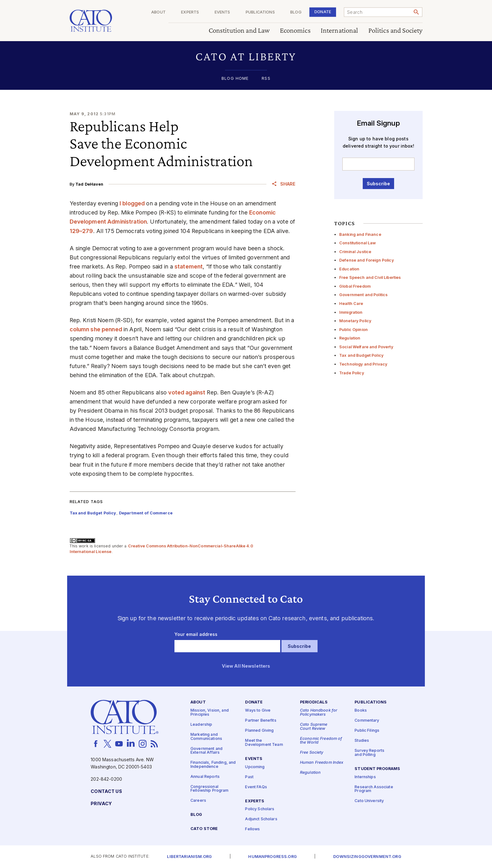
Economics (295, 31)
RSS (266, 79)
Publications (260, 12)
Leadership (201, 725)
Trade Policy (352, 373)
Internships (365, 777)
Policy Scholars (260, 809)
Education (349, 269)
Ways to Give (258, 711)
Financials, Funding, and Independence (213, 765)
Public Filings (367, 731)
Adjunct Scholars (261, 819)
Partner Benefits (261, 721)
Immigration (351, 312)
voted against (187, 392)
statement (189, 266)
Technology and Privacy (363, 364)
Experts (190, 12)
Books (361, 711)
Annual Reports (205, 777)
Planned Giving (259, 731)
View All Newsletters (246, 666)
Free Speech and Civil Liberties (370, 277)
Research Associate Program (374, 789)
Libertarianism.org (189, 857)
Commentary (367, 721)
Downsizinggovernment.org (367, 857)
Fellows (252, 830)
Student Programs (377, 769)
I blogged (132, 203)
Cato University (369, 801)
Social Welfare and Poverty (366, 347)
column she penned (96, 329)
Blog (296, 12)
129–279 (81, 231)
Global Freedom (355, 286)
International (340, 31)
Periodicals (314, 703)
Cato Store (204, 829)
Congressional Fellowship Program (210, 789)
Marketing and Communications (206, 737)
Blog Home (235, 79)
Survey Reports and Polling (369, 753)
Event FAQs (256, 787)
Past (249, 777)
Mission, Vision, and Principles (210, 713)
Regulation (350, 338)
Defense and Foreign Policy (366, 260)
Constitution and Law (239, 31)
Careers (198, 801)
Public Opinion (353, 330)
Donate (323, 12)
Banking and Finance (360, 234)
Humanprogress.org (272, 857)
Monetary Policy (355, 321)
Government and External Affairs (206, 751)
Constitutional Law (358, 243)
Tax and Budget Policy (361, 355)
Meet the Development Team (264, 743)
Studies (362, 741)
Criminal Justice (355, 252)
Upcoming (255, 767)
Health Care (351, 304)
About (158, 12)
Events (222, 12)
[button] (246, 56)
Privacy (101, 804)
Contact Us (106, 792)
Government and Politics (363, 295)
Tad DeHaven (89, 184)
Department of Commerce (146, 513)
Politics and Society (396, 31)
